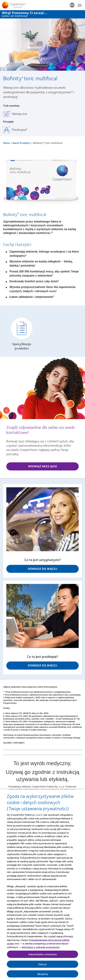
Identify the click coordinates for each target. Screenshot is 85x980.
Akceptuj (42, 975)
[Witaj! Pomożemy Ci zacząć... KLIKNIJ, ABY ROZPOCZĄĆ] (42, 14)
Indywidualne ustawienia (43, 955)
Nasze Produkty (22, 143)
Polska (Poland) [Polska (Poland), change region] (72, 5)
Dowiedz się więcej (42, 569)
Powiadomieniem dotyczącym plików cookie (38, 943)
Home (6, 143)
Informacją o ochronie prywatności (41, 948)
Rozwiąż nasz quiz (43, 466)
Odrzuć (42, 965)
